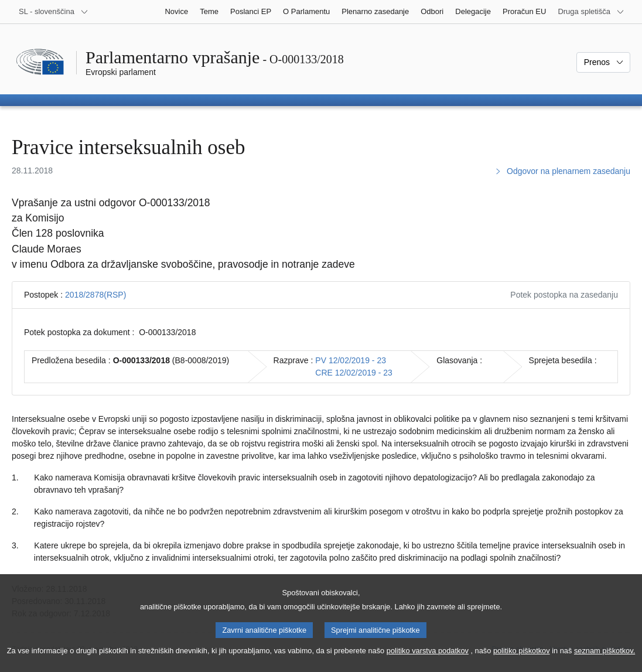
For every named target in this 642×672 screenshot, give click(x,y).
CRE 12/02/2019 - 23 (354, 373)
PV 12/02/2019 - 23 (351, 360)
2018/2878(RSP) (95, 295)
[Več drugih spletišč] (591, 12)
